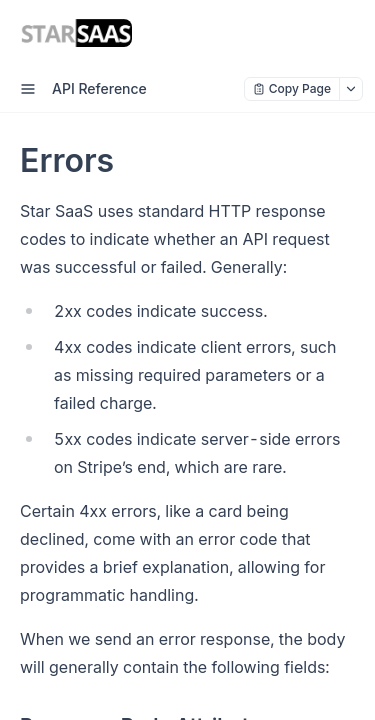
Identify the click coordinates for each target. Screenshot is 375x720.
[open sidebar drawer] (28, 89)
